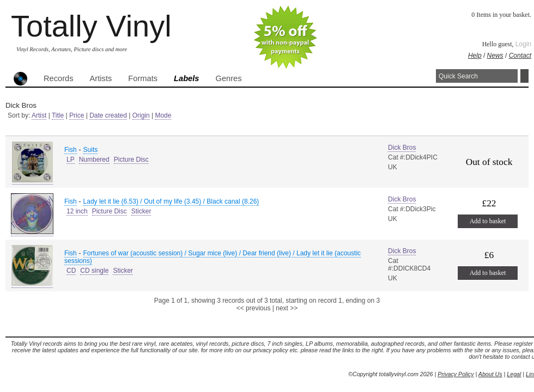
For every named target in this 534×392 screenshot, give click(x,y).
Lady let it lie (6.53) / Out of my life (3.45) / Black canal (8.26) (171, 201)
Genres (228, 78)
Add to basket (488, 221)
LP (71, 160)
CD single (94, 271)
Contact (520, 56)
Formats (143, 78)
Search (524, 76)
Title (58, 115)
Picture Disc (131, 160)
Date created (108, 115)
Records (59, 78)
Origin (141, 115)
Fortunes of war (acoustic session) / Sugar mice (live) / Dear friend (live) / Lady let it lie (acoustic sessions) (213, 257)
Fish (71, 150)
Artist (39, 115)
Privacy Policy (456, 374)
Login (523, 44)
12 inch (77, 211)
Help (475, 56)
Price (77, 115)
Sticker (141, 211)
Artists (101, 78)
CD (71, 271)
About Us (490, 374)
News (495, 56)
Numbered (94, 160)
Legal (514, 374)
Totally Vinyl (91, 26)
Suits (91, 150)
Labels (186, 78)
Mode (163, 115)
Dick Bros (402, 148)
